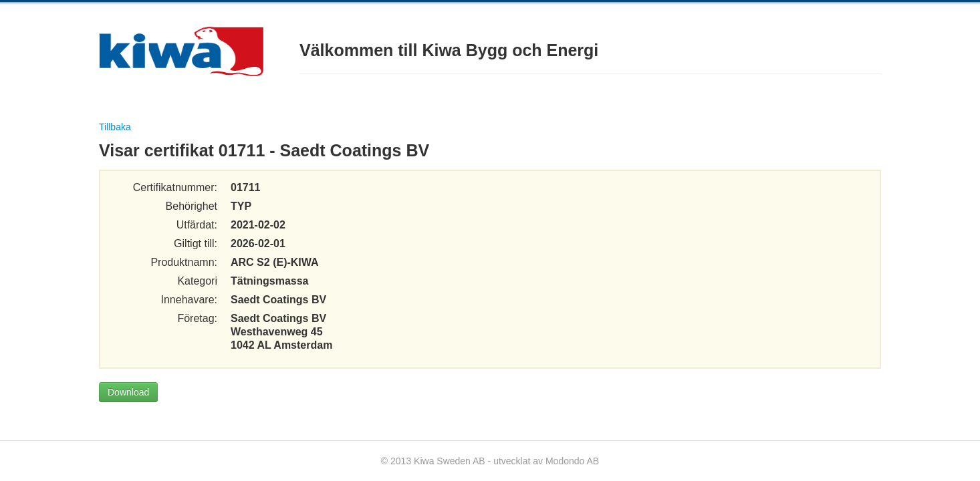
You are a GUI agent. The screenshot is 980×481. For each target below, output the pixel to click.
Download (128, 392)
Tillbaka (115, 127)
